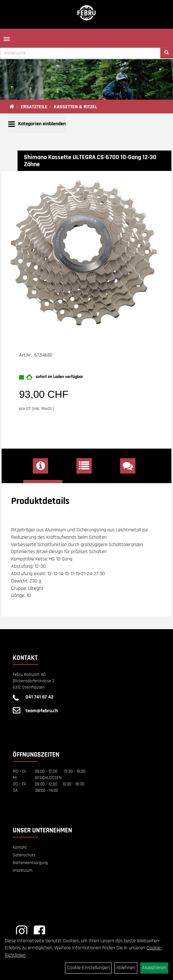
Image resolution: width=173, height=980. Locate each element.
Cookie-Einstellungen (88, 968)
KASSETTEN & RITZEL (76, 107)
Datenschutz (24, 855)
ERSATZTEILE (34, 107)
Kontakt (20, 847)
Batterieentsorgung (30, 863)
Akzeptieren (154, 968)
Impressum (23, 870)
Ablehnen (126, 968)
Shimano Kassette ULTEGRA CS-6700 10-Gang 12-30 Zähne (90, 161)
